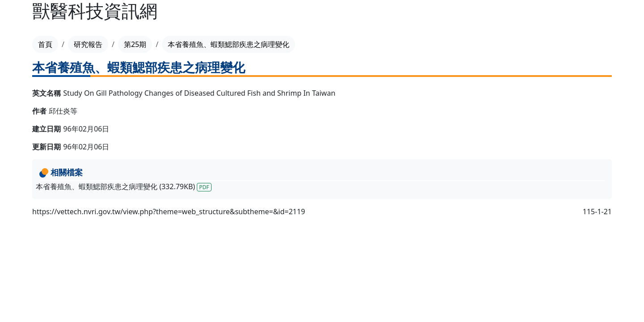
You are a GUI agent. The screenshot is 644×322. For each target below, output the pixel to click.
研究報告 (88, 44)
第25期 (135, 44)
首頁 (45, 44)
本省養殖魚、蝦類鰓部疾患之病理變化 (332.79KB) (124, 186)
